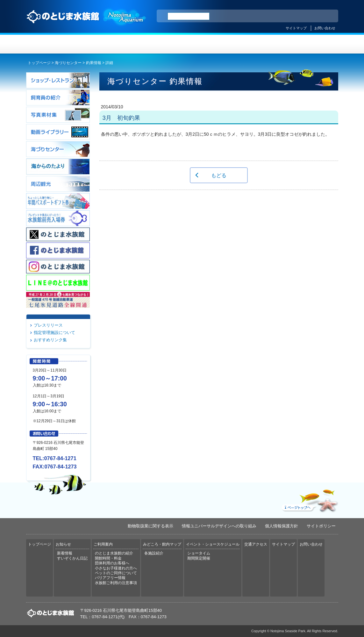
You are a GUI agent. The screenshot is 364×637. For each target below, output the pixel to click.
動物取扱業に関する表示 (150, 526)
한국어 (326, 16)
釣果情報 (94, 63)
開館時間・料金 (108, 558)
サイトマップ (296, 28)
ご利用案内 (156, 44)
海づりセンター (68, 63)
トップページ (52, 44)
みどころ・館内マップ (208, 44)
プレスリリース (48, 325)
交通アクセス (312, 44)
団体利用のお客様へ (112, 563)
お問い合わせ (325, 28)
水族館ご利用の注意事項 (116, 583)
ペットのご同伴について (116, 573)
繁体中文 (311, 16)
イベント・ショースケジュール (260, 44)
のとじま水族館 (87, 23)
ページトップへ (309, 499)
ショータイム (199, 553)
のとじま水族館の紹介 (114, 553)
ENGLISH (278, 16)
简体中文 (295, 16)
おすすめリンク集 (50, 340)
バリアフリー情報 (110, 578)
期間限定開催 (199, 558)
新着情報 (65, 553)
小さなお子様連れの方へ (116, 568)
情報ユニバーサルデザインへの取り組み (219, 526)
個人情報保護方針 (282, 526)
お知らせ (104, 44)
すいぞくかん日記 (72, 558)
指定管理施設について (54, 333)
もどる (219, 175)
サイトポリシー (321, 526)
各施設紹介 (154, 553)
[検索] (189, 16)
